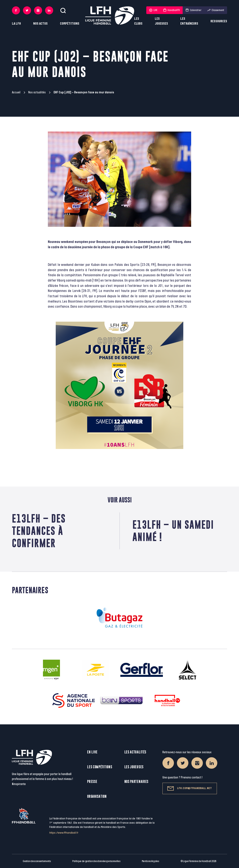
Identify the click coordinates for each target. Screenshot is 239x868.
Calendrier (193, 10)
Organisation (97, 796)
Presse (92, 782)
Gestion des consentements (37, 861)
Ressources (219, 21)
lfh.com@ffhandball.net (190, 788)
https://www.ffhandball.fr (64, 833)
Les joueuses (161, 21)
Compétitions (70, 24)
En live (92, 752)
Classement (216, 10)
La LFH (16, 24)
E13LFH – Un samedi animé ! (173, 531)
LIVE (153, 10)
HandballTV (171, 10)
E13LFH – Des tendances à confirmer (39, 531)
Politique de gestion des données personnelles (96, 861)
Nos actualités (37, 92)
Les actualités (135, 752)
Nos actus (40, 24)
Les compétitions (100, 767)
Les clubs (138, 21)
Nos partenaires (137, 782)
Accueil (16, 92)
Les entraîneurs (189, 21)
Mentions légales (150, 861)
